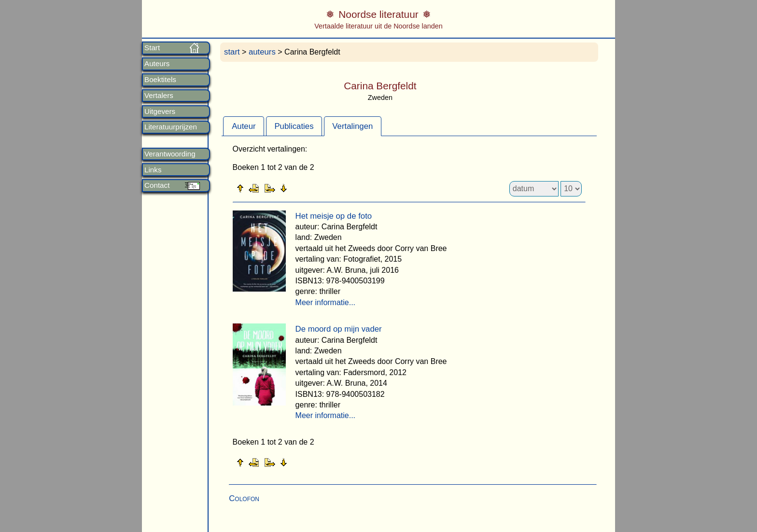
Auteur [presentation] (244, 126)
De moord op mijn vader (339, 329)
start (232, 52)
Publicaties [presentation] (294, 126)
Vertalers (159, 96)
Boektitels (160, 80)
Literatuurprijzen (171, 127)
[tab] (244, 126)
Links (153, 170)
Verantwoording (170, 154)
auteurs (262, 52)
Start (152, 48)
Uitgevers (160, 112)
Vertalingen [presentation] (352, 126)
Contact (157, 185)
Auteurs (157, 64)
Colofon (244, 498)
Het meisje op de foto (334, 216)
